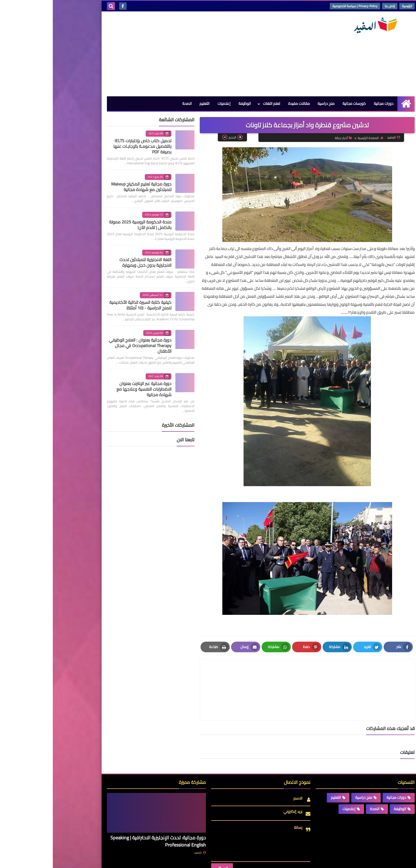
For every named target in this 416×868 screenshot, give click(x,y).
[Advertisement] (151, 54)
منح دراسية (273, 103)
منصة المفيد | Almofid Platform (297, 860)
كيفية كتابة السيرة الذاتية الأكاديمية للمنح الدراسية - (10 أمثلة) (88, 305)
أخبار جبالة (291, 138)
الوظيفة (192, 103)
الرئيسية (354, 6)
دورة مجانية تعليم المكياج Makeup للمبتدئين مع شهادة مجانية (88, 187)
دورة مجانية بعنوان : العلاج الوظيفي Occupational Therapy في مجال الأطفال (87, 346)
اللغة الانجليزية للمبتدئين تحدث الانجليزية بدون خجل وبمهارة (93, 262)
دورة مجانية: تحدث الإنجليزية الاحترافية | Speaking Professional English (105, 816)
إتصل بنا (337, 6)
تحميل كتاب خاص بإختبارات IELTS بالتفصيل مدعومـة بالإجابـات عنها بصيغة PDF (90, 146)
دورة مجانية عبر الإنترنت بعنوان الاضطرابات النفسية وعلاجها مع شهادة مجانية (91, 389)
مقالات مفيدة (246, 103)
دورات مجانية (331, 103)
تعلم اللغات (218, 103)
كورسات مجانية (301, 103)
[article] (203, 677)
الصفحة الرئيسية (318, 138)
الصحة (134, 103)
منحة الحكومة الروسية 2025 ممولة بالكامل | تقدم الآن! (87, 225)
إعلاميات (171, 103)
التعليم (151, 103)
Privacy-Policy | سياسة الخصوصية (302, 6)
